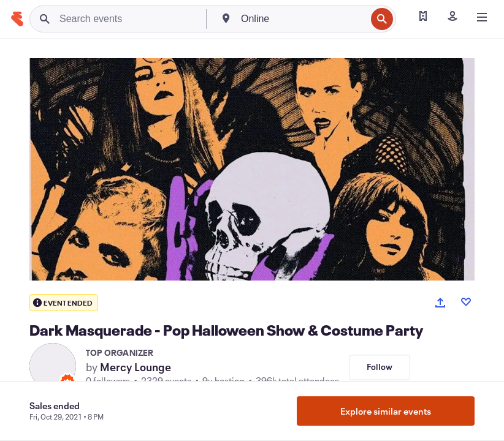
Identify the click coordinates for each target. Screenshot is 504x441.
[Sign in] (452, 17)
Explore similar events (386, 411)
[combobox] (302, 19)
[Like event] (466, 302)
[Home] (17, 19)
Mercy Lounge (136, 367)
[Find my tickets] (423, 17)
